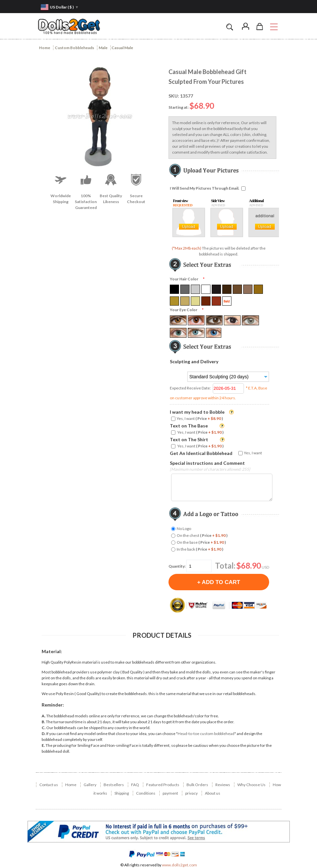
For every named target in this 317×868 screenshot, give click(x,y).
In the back (200, 549)
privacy (191, 793)
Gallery (90, 785)
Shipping (122, 793)
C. (44, 728)
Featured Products (163, 785)
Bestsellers (114, 785)
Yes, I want (200, 418)
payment (170, 793)
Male (103, 48)
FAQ (135, 785)
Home (45, 48)
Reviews (223, 785)
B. (43, 722)
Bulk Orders (197, 785)
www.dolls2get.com (179, 865)
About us (213, 793)
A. (44, 716)
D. (44, 734)
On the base (201, 542)
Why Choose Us (251, 785)
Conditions (146, 793)
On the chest (202, 535)
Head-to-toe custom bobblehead (206, 734)
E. (43, 745)
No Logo (184, 528)
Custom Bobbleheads (74, 48)
